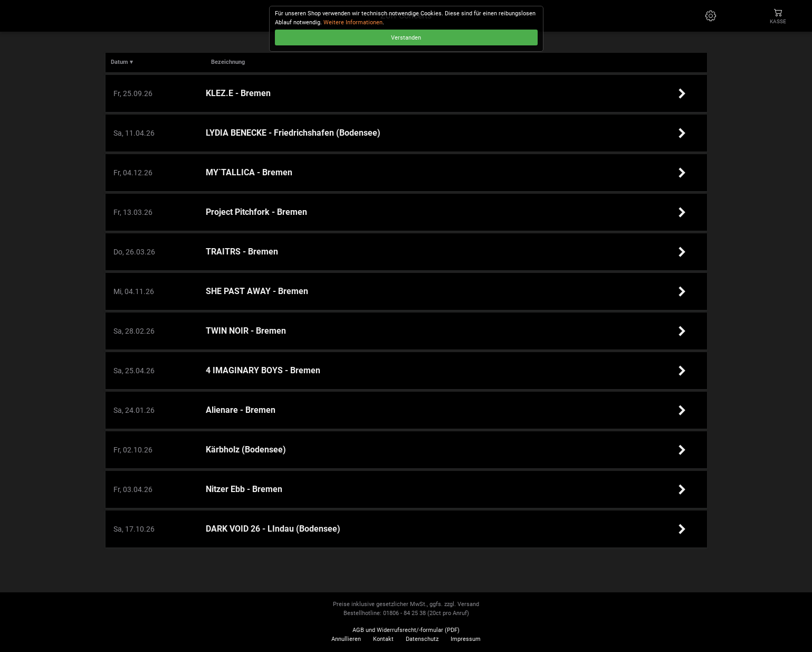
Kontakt (383, 639)
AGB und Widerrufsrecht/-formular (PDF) (406, 630)
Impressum (466, 639)
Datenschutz (422, 639)
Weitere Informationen (353, 22)
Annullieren (346, 639)
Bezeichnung (228, 62)
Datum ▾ (122, 62)
